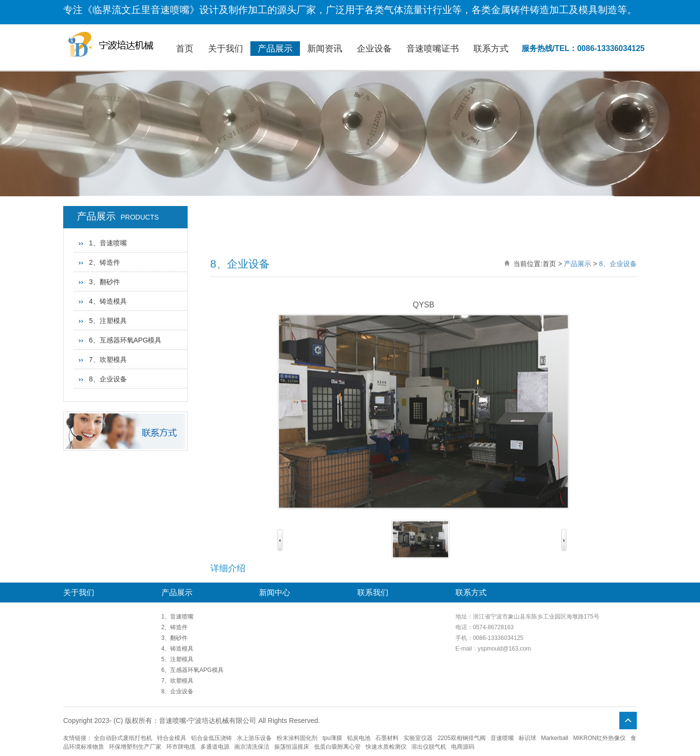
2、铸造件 (105, 223)
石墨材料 (387, 738)
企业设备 (374, 49)
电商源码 (463, 747)
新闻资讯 (325, 49)
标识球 (527, 738)
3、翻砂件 (105, 242)
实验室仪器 (418, 738)
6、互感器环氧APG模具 (125, 301)
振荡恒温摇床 (292, 747)
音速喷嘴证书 (433, 49)
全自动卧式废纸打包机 (123, 738)
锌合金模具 (172, 738)
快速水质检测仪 (386, 747)
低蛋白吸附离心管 (337, 747)
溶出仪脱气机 (429, 747)
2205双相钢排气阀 (462, 738)
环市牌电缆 (181, 747)
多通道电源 (215, 747)
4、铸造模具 (108, 262)
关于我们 (226, 49)
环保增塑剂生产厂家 (135, 747)
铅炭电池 (359, 738)
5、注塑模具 (108, 281)
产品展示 (275, 49)
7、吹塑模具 (108, 320)
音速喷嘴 (502, 738)
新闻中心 (275, 593)
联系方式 (491, 49)
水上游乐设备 (254, 738)
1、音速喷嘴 (178, 617)
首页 (185, 49)
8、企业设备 (108, 340)
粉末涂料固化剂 (297, 738)
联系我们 (373, 593)
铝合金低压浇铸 (211, 738)
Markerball (555, 738)
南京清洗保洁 (252, 747)
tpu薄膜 (332, 738)
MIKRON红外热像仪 (599, 738)
